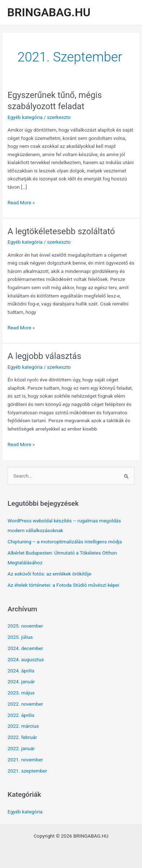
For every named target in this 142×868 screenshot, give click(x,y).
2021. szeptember (27, 771)
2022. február (22, 737)
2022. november (25, 704)
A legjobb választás (44, 356)
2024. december (25, 648)
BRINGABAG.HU (49, 12)
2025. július (20, 637)
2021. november (25, 760)
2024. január (21, 681)
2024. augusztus (26, 659)
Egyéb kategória (25, 117)
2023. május (21, 693)
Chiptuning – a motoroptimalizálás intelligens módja (65, 542)
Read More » (21, 203)
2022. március (23, 726)
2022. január (21, 748)
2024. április (21, 671)
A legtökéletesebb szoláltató (61, 231)
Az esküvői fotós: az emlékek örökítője (49, 574)
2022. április (21, 715)
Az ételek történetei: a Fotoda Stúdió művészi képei (63, 585)
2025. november (25, 626)
